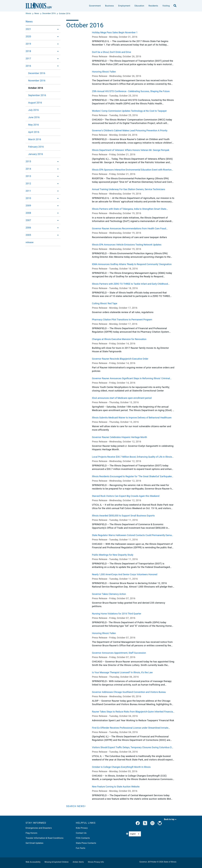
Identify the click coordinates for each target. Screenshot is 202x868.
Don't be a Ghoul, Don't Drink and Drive (111, 52)
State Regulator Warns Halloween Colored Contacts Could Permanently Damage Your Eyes (133, 535)
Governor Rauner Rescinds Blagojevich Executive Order (120, 359)
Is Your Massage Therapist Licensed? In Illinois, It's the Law (122, 672)
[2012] (57, 184)
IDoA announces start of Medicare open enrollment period (122, 398)
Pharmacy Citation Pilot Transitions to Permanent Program (122, 320)
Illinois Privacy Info (96, 862)
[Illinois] (29, 14)
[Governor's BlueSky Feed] (160, 824)
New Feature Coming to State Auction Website (116, 787)
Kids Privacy (82, 828)
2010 (28, 198)
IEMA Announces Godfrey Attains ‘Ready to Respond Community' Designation (132, 264)
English (133, 834)
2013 (28, 176)
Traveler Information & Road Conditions (45, 838)
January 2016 (36, 154)
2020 (28, 36)
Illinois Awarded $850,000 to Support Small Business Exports (123, 516)
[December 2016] (49, 14)
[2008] (57, 213)
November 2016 (37, 81)
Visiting (166, 6)
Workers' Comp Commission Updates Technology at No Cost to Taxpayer (129, 111)
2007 (28, 220)
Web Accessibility (33, 862)
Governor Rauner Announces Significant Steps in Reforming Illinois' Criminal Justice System (131, 379)
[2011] (57, 191)
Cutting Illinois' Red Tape (105, 303)
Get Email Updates (35, 843)
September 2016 (37, 95)
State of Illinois (170, 862)
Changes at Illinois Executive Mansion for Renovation (119, 339)
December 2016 (37, 73)
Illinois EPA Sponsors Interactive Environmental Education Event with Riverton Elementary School (132, 170)
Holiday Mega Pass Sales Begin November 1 (115, 32)
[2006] (57, 228)
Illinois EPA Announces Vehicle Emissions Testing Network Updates (127, 245)
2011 (28, 191)
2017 (28, 58)
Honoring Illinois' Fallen (104, 72)
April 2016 (34, 132)
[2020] (57, 36)
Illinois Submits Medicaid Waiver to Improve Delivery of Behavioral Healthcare (132, 418)
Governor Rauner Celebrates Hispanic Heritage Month (119, 437)
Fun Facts (81, 848)
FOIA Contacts (83, 838)
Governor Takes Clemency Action (109, 594)
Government (95, 6)
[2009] (57, 206)
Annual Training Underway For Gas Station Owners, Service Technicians (129, 189)
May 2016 (33, 125)
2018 (28, 51)
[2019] (57, 44)
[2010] (57, 198)
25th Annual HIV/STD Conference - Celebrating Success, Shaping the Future (131, 91)
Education (139, 6)
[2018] (57, 51)
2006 (28, 228)
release (30, 242)
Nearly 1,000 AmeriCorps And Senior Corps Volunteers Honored (125, 574)
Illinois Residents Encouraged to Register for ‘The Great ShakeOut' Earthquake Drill (132, 477)
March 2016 (35, 139)
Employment (124, 6)
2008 (28, 213)
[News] (37, 14)
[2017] (57, 59)
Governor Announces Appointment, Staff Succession (119, 653)
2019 (28, 44)
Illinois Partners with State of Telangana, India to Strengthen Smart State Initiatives (129, 209)
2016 (28, 66)
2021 (28, 29)
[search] (175, 6)
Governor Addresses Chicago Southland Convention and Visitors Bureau (129, 692)
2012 (28, 183)
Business (110, 6)
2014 (28, 169)
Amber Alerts (78, 862)
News (29, 22)
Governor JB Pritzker (148, 862)
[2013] (57, 176)
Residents (153, 6)
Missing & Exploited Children (57, 862)
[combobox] (135, 834)
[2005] (57, 235)
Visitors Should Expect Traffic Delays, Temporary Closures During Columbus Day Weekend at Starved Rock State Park (133, 748)
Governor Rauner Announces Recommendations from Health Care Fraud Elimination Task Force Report (129, 229)
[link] (138, 824)
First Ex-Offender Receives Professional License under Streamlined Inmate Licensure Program (130, 728)
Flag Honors (31, 833)
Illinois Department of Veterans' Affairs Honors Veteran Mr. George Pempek (131, 150)
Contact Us (81, 833)
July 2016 (33, 110)
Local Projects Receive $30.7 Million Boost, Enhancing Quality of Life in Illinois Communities (132, 457)
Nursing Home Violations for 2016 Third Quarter (117, 614)
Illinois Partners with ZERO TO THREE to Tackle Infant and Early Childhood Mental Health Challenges (130, 284)
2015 (28, 161)
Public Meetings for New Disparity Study (113, 555)
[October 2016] (65, 14)
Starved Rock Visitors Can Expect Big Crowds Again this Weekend (126, 496)
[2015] (57, 161)
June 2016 (34, 117)
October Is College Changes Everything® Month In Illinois (121, 767)
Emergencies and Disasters (39, 828)
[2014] (57, 169)
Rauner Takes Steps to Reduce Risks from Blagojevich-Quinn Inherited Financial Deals (133, 712)
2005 (28, 235)
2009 (28, 206)
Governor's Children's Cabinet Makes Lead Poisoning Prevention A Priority (130, 130)
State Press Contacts (86, 843)
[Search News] (76, 806)
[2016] (57, 66)
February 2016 (36, 147)
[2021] (57, 29)
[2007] (57, 220)
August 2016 (35, 103)
